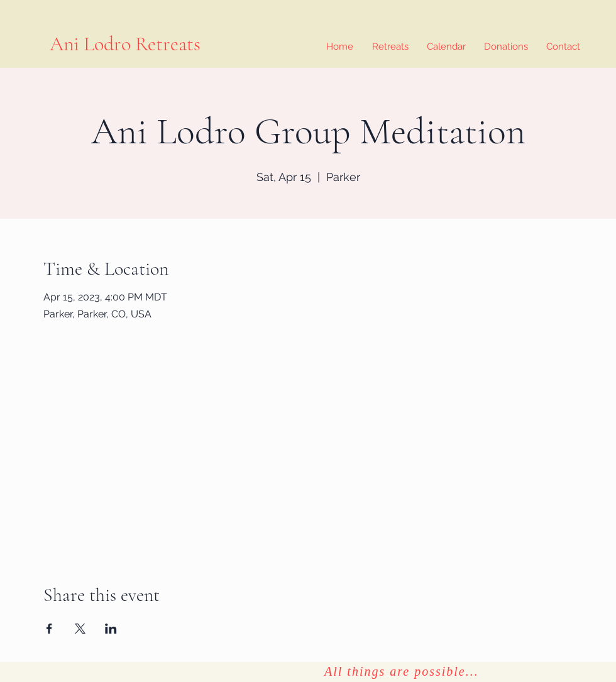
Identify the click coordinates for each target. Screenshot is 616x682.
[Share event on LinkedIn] (111, 629)
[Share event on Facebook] (49, 629)
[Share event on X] (80, 629)
